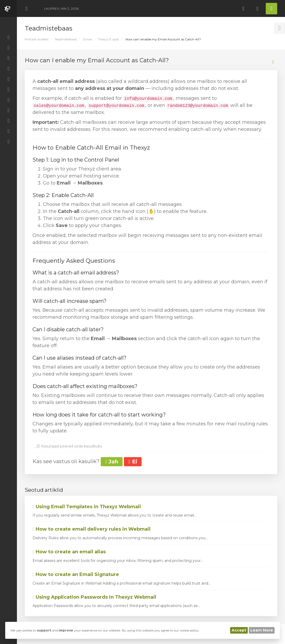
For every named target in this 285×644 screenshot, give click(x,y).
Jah (112, 462)
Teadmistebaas (66, 39)
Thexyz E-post (109, 39)
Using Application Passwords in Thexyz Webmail (94, 597)
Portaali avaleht (37, 39)
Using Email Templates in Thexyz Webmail (87, 507)
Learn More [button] (262, 630)
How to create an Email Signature (76, 574)
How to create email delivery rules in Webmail (91, 529)
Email (87, 39)
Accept (239, 630)
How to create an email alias (69, 552)
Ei (133, 462)
